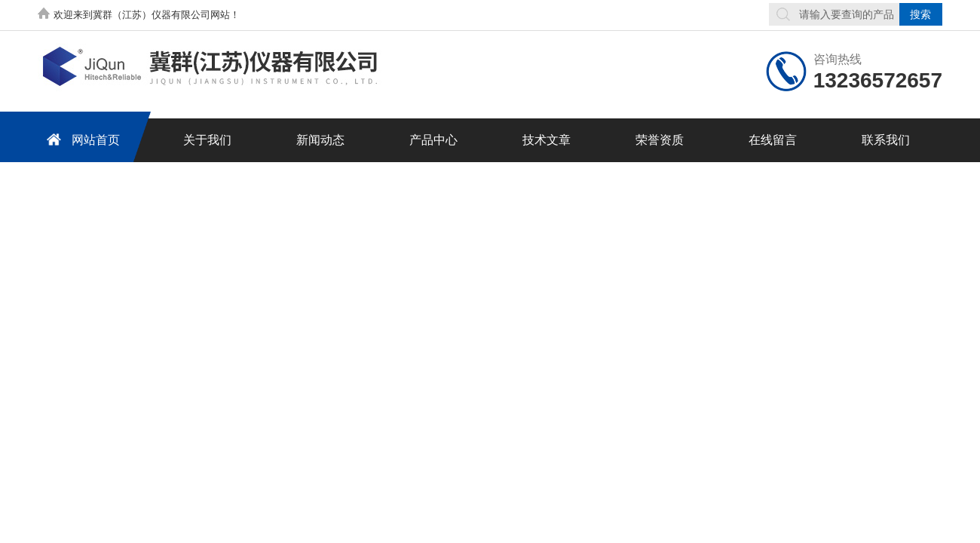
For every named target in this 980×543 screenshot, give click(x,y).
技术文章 (547, 140)
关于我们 (207, 140)
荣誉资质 (660, 140)
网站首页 (81, 139)
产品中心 (433, 140)
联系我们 (886, 140)
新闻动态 (320, 140)
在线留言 (773, 140)
